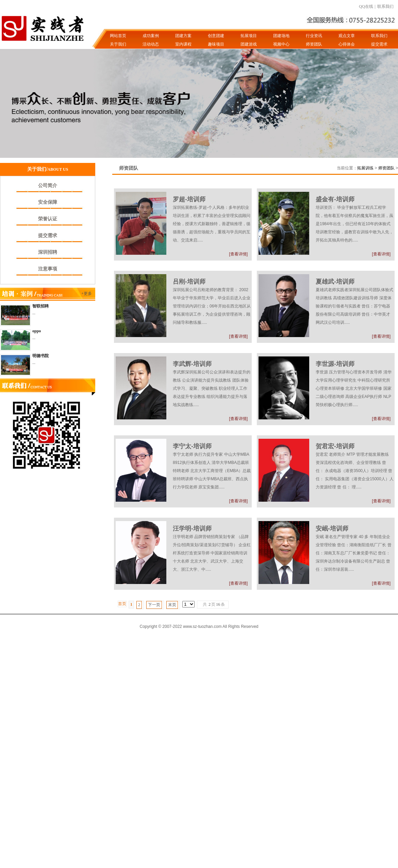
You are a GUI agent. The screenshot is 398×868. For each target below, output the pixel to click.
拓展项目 (249, 36)
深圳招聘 (48, 252)
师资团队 (314, 44)
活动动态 (151, 44)
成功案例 (151, 36)
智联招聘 (40, 306)
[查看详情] (238, 254)
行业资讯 (314, 36)
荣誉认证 (48, 219)
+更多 (87, 294)
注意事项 (48, 269)
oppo (37, 331)
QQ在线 (366, 6)
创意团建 (216, 36)
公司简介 (48, 186)
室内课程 (183, 44)
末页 (172, 605)
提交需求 (379, 44)
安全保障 (48, 202)
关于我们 (118, 44)
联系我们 (385, 6)
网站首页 (118, 36)
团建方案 (183, 36)
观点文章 (347, 36)
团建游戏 (249, 44)
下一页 (154, 605)
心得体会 (347, 44)
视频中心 (281, 44)
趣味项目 (216, 44)
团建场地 (281, 36)
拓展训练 (365, 168)
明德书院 (40, 356)
